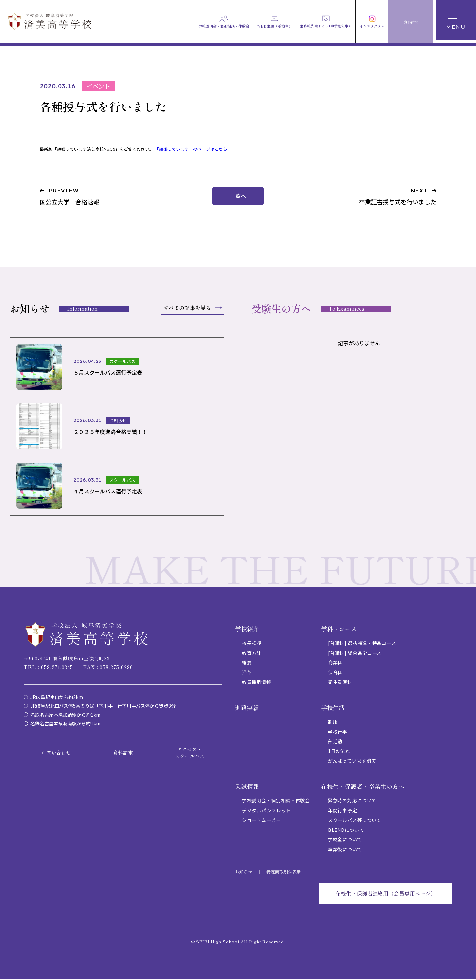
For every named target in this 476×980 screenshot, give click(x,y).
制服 (333, 723)
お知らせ (244, 872)
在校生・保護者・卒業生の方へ (363, 787)
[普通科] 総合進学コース (355, 654)
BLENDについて (346, 831)
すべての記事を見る (187, 308)
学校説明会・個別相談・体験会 (276, 801)
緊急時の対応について (352, 801)
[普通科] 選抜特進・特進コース (362, 644)
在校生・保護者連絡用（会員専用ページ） (386, 894)
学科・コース (339, 629)
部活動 (335, 742)
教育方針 (252, 654)
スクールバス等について (355, 821)
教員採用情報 (257, 683)
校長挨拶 (252, 644)
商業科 (335, 663)
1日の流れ (339, 752)
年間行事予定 (342, 811)
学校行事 (338, 732)
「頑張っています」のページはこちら (191, 149)
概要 (247, 663)
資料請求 (123, 753)
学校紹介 (247, 629)
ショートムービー (261, 821)
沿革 (247, 673)
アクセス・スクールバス (190, 753)
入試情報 (247, 787)
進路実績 (247, 708)
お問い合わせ (56, 753)
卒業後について (345, 850)
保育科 (335, 673)
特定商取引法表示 (284, 872)
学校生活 (333, 708)
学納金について (345, 840)
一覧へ (238, 196)
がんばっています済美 (352, 761)
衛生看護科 (340, 683)
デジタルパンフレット (266, 811)
